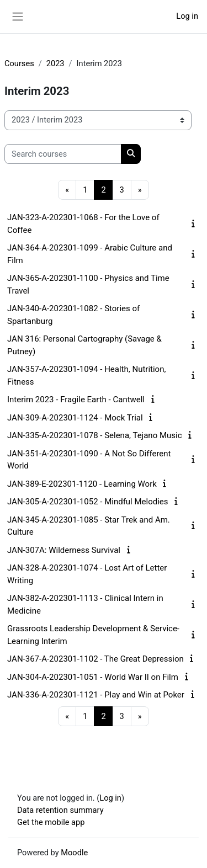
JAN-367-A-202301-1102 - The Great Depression (95, 659)
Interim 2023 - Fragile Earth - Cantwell (76, 400)
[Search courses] (63, 154)
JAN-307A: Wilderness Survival (64, 550)
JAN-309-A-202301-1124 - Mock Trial (75, 418)
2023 (55, 63)
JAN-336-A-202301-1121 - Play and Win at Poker (96, 695)
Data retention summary (60, 810)
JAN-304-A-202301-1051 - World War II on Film (93, 677)
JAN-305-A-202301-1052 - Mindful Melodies (88, 502)
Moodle (74, 853)
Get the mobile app (51, 822)
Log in (187, 16)
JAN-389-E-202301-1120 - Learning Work (82, 484)
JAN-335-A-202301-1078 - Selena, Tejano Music (95, 435)
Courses (19, 63)
